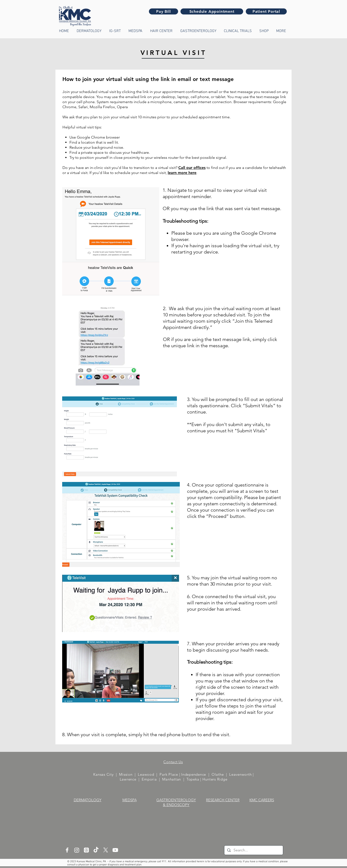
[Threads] (86, 850)
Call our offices (192, 168)
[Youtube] (115, 850)
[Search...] (253, 850)
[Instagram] (77, 850)
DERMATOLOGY (88, 800)
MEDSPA (130, 800)
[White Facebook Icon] (67, 850)
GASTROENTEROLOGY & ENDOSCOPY (176, 802)
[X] (106, 850)
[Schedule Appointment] (212, 11)
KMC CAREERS (262, 800)
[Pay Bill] (163, 11)
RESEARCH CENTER (223, 800)
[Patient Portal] (266, 11)
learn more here (182, 173)
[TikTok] (96, 850)
